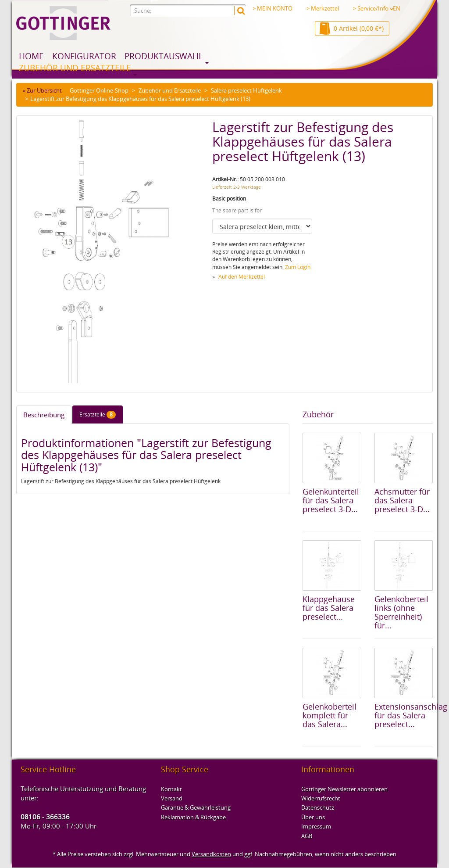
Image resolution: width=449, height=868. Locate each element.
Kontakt (171, 789)
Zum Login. (298, 267)
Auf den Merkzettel (242, 277)
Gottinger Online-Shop (99, 90)
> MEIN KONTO (273, 8)
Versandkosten (211, 854)
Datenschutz (318, 807)
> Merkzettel (323, 8)
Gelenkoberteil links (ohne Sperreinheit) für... (401, 612)
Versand (172, 798)
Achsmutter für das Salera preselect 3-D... (402, 500)
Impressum (316, 826)
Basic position (229, 199)
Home (31, 56)
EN (397, 8)
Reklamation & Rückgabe (193, 817)
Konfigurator (84, 56)
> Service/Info (373, 8)
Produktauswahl (164, 56)
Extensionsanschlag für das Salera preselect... (411, 715)
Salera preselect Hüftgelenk (246, 90)
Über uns (313, 817)
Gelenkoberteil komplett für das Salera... (330, 715)
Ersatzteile (98, 415)
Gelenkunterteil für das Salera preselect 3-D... (331, 500)
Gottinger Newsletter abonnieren (344, 789)
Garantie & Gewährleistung (196, 807)
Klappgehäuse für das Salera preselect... (329, 608)
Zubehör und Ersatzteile (75, 68)
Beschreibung (44, 415)
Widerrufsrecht (321, 798)
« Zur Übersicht (42, 90)
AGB (307, 836)
